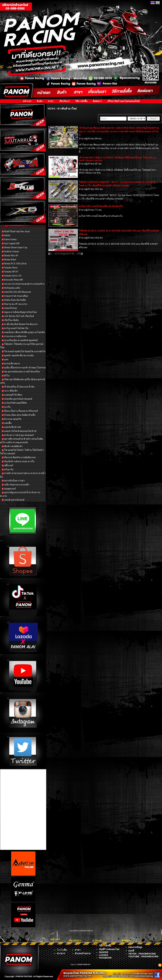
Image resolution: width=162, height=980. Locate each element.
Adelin (7, 235)
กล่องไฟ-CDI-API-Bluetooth (18, 292)
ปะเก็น (7, 407)
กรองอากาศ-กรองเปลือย (16, 296)
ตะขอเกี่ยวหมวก (12, 364)
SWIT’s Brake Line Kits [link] (90, 173)
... (53, 254)
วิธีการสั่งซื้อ (81, 101)
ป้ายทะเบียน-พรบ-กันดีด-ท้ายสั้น (20, 415)
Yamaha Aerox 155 (13, 276)
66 (67, 254)
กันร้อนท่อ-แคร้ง (12, 288)
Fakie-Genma (10, 239)
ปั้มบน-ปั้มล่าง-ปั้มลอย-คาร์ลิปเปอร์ (21, 411)
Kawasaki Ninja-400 (13, 280)
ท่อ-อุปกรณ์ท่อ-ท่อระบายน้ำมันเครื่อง (22, 372)
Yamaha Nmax (11, 268)
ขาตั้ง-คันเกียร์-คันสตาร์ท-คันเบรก (21, 324)
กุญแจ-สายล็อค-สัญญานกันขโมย (20, 312)
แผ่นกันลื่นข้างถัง (13, 427)
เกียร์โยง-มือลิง (11, 320)
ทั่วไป (7, 376)
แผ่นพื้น (8, 423)
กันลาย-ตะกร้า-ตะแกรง (16, 304)
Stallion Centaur (12, 251)
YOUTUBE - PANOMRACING (143, 956)
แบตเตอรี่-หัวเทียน (13, 395)
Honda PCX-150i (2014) (15, 264)
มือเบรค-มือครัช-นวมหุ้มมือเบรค (20, 457)
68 (73, 254)
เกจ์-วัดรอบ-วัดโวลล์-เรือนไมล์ (19, 316)
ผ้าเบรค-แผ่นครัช (13, 419)
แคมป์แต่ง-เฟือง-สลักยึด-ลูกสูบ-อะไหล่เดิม (25, 332)
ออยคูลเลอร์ (10, 489)
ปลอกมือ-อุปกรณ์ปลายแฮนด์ (18, 399)
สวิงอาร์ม (9, 470)
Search (153, 119)
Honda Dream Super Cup (16, 247)
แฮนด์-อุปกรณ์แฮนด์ (14, 500)
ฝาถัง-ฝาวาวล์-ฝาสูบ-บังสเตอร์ (19, 435)
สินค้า (40, 101)
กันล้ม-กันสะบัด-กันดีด (15, 300)
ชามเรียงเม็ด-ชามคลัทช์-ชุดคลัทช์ (21, 340)
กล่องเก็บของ (11, 308)
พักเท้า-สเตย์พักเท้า (13, 446)
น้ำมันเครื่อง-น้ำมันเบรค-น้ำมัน (19, 387)
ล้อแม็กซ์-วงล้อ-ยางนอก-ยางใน (19, 461)
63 (59, 254)
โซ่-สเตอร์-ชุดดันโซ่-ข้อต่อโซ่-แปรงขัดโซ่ (25, 351)
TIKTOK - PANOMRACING (142, 954)
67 (70, 254)
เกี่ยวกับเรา (65, 101)
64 (62, 254)
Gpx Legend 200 (12, 243)
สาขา (51, 101)
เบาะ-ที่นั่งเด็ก (11, 391)
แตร (6, 360)
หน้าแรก (27, 101)
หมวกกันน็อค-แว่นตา (15, 481)
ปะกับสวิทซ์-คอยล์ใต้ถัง (16, 403)
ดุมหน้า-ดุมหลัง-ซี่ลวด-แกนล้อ (19, 356)
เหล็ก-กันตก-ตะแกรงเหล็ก (17, 485)
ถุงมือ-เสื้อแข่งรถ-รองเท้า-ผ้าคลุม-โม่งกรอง (25, 368)
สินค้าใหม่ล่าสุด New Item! (17, 231)
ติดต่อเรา (97, 101)
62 (56, 254)
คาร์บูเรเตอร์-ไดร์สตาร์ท (16, 328)
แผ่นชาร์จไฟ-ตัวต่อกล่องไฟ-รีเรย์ (20, 431)
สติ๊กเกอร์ (9, 465)
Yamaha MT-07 (11, 272)
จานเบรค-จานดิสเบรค (15, 336)
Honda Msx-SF (11, 256)
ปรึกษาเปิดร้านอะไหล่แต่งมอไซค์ (123, 101)
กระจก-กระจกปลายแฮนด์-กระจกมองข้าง (24, 284)
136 (78, 254)
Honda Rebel (10, 260)
